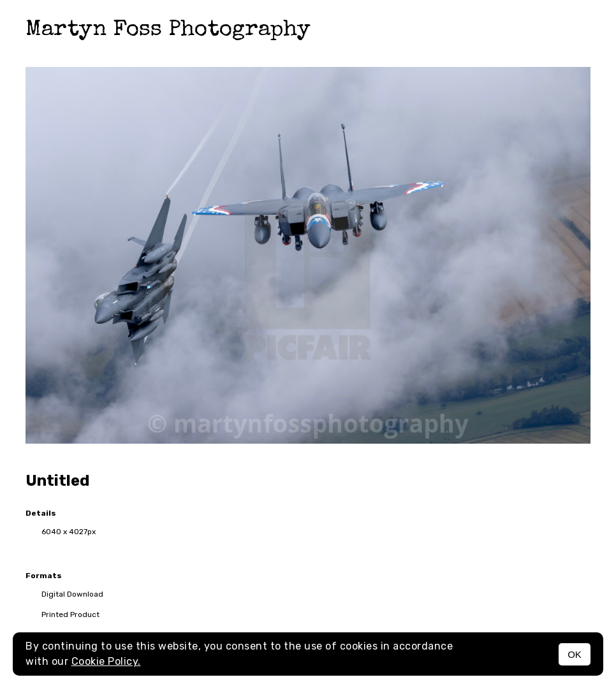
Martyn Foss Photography (168, 30)
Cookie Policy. (106, 661)
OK (575, 654)
